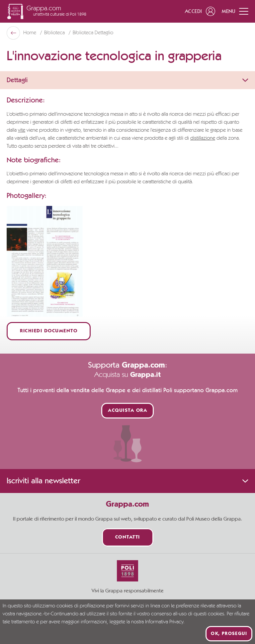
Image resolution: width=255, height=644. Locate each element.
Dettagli (127, 80)
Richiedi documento (49, 331)
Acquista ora (127, 411)
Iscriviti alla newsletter (127, 481)
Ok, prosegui (229, 634)
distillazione (203, 138)
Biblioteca (55, 33)
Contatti (128, 537)
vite (22, 130)
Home (30, 33)
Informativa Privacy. (165, 622)
